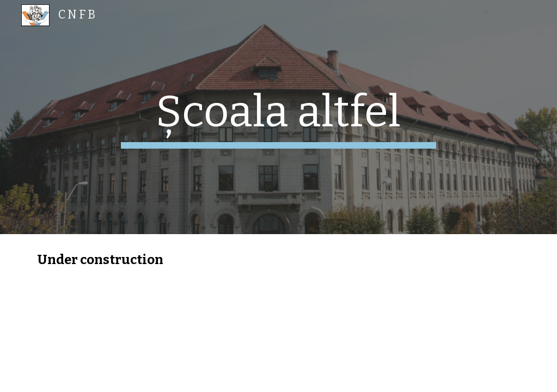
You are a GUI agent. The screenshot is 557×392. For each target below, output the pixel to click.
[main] (278, 117)
